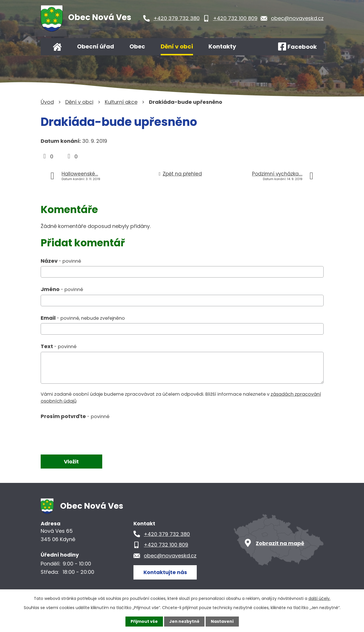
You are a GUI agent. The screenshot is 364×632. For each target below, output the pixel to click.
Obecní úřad (96, 46)
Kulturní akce (121, 102)
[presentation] (84, 434)
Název (61, 261)
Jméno (62, 289)
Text (59, 346)
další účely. (319, 598)
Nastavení (222, 621)
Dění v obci (177, 46)
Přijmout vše (144, 621)
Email (83, 318)
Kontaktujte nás (165, 572)
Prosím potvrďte (75, 416)
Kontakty (222, 46)
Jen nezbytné (184, 621)
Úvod (57, 47)
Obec (137, 46)
